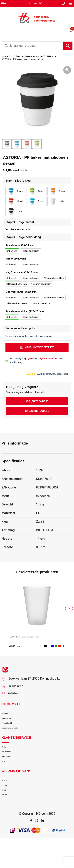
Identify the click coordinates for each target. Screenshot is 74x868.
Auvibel (6, 803)
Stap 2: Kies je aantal (20, 222)
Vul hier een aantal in (18, 231)
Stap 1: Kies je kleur (19, 181)
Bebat (5, 817)
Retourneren (10, 775)
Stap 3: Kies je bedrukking (23, 239)
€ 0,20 (17, 648)
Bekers (63, 56)
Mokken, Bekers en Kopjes (37, 56)
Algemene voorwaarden (17, 740)
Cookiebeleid (10, 726)
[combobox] (32, 46)
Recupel (7, 824)
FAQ (4, 782)
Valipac (6, 810)
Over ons (7, 719)
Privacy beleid (11, 733)
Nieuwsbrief (10, 768)
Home (6, 56)
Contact (7, 761)
